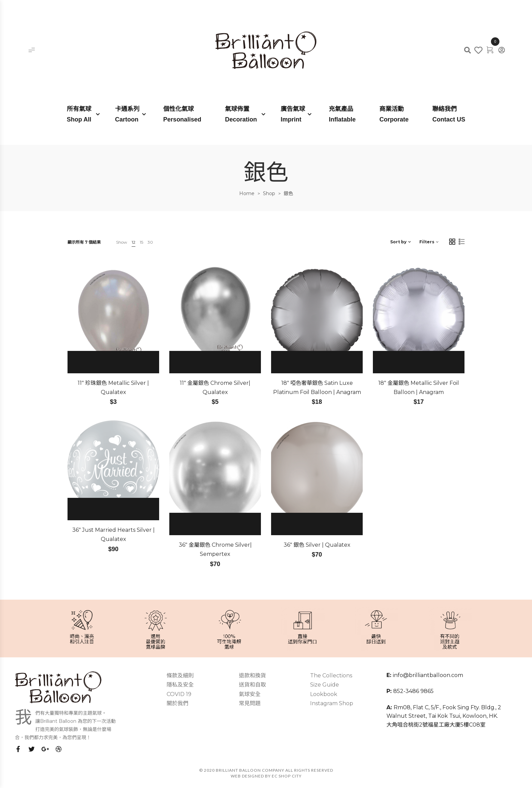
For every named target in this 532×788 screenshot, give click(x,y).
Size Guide (325, 685)
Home (247, 193)
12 (134, 242)
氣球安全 (250, 694)
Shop (269, 193)
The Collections (331, 676)
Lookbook (324, 694)
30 (150, 242)
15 (141, 242)
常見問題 (250, 703)
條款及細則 (180, 676)
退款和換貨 (252, 676)
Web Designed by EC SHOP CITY (266, 776)
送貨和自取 (252, 685)
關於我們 (177, 703)
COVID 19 (179, 694)
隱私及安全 (180, 685)
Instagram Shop (332, 703)
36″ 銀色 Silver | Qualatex (317, 545)
